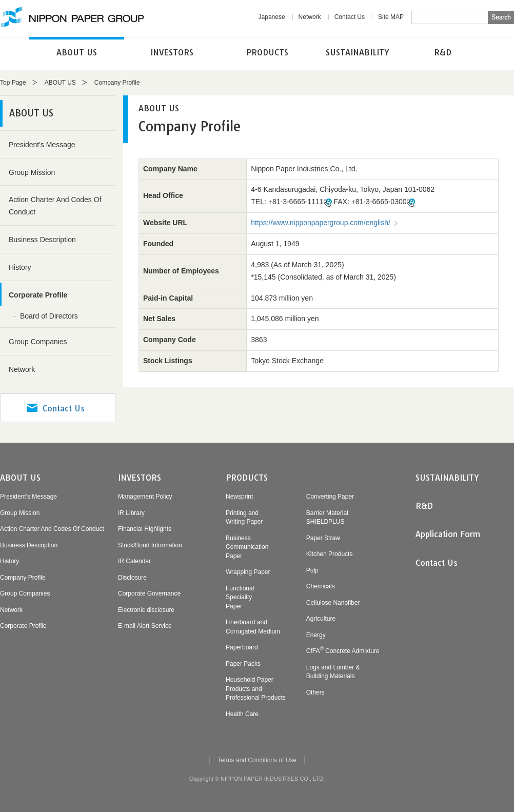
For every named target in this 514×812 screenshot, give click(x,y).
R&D (443, 52)
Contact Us (350, 17)
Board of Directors (49, 316)
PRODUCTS (267, 52)
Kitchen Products (330, 554)
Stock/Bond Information (150, 545)
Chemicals (321, 586)
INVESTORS (172, 52)
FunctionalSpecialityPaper (240, 597)
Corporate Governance (149, 593)
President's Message (42, 145)
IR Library (131, 513)
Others (315, 692)
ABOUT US (77, 52)
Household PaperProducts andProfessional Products (256, 689)
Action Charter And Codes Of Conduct (55, 206)
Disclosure (132, 578)
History (20, 267)
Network (310, 17)
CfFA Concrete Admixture (343, 651)
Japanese (272, 17)
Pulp (312, 570)
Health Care (242, 714)
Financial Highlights (145, 529)
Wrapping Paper (248, 572)
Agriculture (321, 619)
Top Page (13, 83)
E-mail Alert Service (145, 626)
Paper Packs (243, 664)
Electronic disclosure (146, 610)
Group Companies (38, 342)
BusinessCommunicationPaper (247, 547)
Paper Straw (323, 538)
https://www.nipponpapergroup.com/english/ (321, 223)
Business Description (42, 240)
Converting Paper (330, 497)
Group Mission (32, 172)
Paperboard (242, 647)
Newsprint (239, 497)
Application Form (448, 534)
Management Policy (145, 497)
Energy (316, 635)
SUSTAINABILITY (358, 52)
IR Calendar (134, 561)
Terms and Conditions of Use (257, 760)
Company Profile (23, 578)
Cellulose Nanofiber (333, 603)
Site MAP (391, 17)
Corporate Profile (38, 295)
